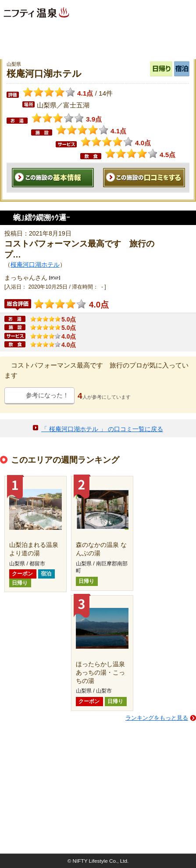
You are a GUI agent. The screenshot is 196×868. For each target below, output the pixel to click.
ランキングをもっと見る (157, 718)
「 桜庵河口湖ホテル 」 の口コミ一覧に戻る (102, 429)
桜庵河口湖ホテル (35, 264)
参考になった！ (47, 395)
